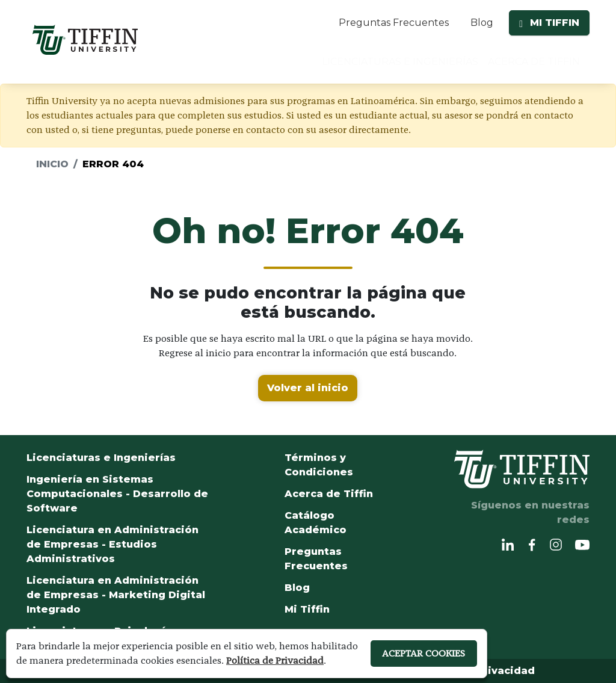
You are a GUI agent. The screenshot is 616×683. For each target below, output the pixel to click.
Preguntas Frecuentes (394, 23)
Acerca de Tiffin (329, 494)
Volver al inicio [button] (308, 388)
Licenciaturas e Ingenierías (101, 458)
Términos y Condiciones (319, 465)
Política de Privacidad (275, 660)
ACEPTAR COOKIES (423, 653)
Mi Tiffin (307, 609)
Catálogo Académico (316, 523)
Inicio (52, 164)
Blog (482, 23)
